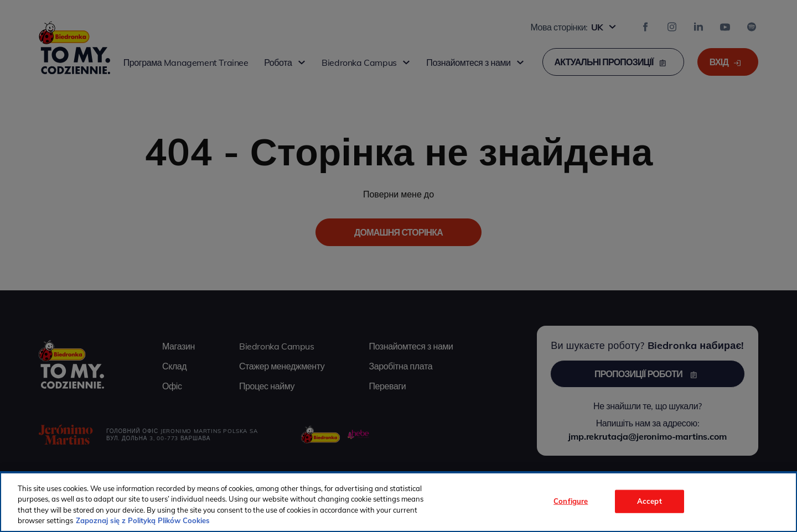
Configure (571, 501)
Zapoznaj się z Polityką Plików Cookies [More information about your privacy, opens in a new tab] (143, 520)
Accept (649, 501)
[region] (398, 502)
